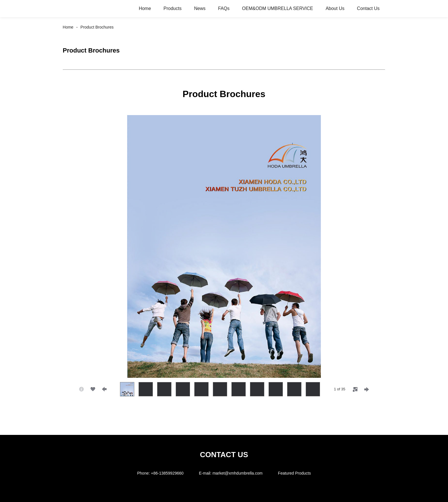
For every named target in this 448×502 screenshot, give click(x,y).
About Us (335, 8)
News (200, 8)
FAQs (224, 8)
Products (172, 8)
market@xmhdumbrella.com (238, 473)
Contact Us (368, 8)
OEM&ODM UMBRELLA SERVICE (278, 8)
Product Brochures (97, 27)
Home (145, 8)
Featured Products (294, 473)
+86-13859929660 (167, 473)
